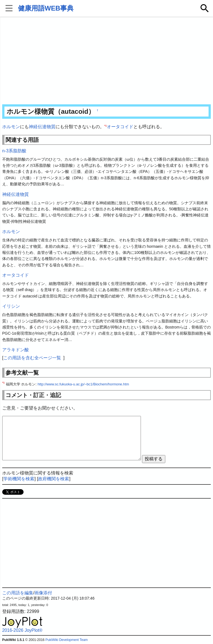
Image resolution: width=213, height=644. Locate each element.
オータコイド (120, 127)
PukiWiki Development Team (67, 640)
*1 (106, 126)
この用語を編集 (18, 593)
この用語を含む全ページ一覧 (32, 358)
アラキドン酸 (16, 350)
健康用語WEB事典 (46, 8)
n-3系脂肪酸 (14, 151)
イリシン (11, 306)
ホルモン (11, 127)
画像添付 (43, 593)
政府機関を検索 (54, 479)
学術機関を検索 (19, 479)
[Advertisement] (107, 61)
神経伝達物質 (42, 127)
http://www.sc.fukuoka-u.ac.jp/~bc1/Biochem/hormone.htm (83, 384)
